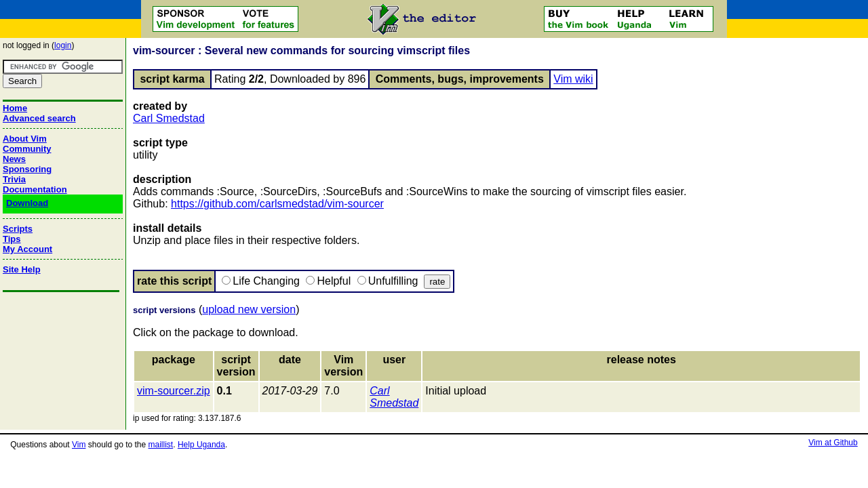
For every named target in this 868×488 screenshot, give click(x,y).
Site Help (22, 269)
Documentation (35, 189)
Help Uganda (201, 445)
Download (27, 203)
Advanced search (39, 118)
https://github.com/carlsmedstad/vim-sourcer (277, 204)
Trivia (14, 179)
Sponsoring (27, 169)
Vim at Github (833, 443)
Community (27, 149)
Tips (12, 239)
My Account (27, 249)
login (63, 45)
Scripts (18, 229)
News (14, 159)
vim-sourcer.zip (174, 391)
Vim (79, 445)
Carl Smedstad (169, 118)
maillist (161, 445)
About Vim (25, 139)
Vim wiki (573, 79)
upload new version (249, 309)
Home (15, 108)
